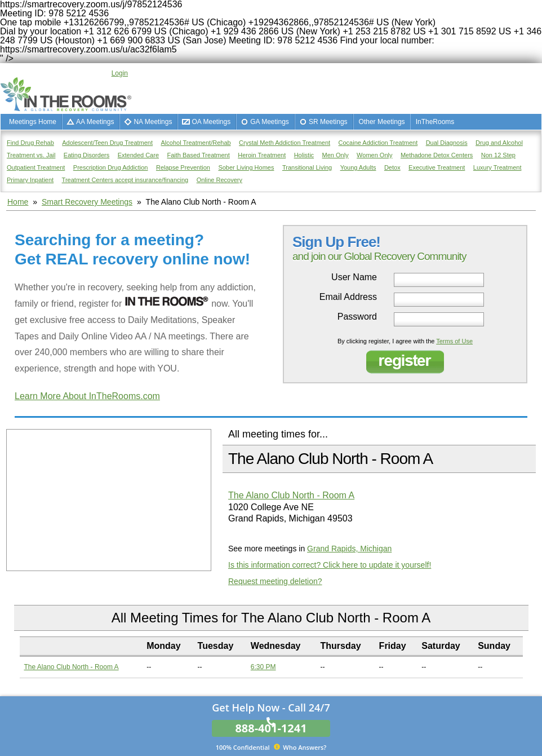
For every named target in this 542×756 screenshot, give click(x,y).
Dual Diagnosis (447, 143)
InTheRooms (435, 122)
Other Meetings (382, 122)
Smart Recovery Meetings (87, 202)
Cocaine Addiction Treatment (378, 143)
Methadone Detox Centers (437, 155)
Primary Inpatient (30, 180)
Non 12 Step (498, 155)
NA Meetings (153, 122)
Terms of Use (454, 341)
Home (18, 202)
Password (357, 317)
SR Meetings (328, 122)
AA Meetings (95, 122)
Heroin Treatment (262, 155)
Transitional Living (307, 167)
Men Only (336, 155)
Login (120, 73)
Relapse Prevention (183, 167)
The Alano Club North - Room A (291, 495)
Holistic (304, 155)
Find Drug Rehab (30, 143)
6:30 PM (263, 667)
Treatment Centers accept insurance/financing (125, 180)
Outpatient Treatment (36, 167)
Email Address (348, 297)
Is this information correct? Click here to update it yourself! (330, 565)
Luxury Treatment (497, 167)
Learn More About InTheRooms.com (87, 396)
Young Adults (358, 167)
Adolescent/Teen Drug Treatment (107, 143)
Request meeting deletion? (275, 581)
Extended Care (138, 155)
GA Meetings (270, 122)
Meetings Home (33, 122)
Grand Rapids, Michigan (349, 549)
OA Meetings (211, 122)
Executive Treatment (437, 167)
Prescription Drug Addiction (111, 167)
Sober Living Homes (246, 167)
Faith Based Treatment (198, 155)
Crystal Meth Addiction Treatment (285, 143)
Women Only (374, 155)
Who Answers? (271, 747)
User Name (354, 277)
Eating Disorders (86, 155)
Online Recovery (219, 180)
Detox (392, 167)
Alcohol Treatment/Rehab (196, 143)
